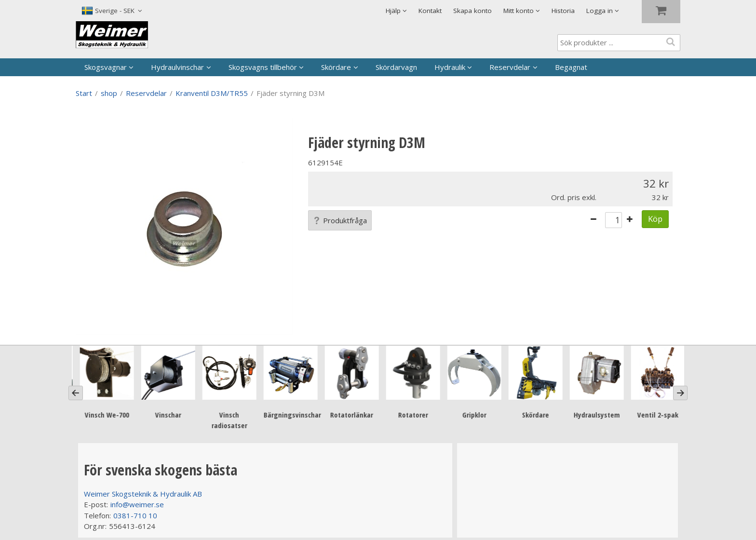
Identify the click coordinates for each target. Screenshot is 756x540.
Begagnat (571, 67)
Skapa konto (472, 11)
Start (84, 93)
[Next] (680, 393)
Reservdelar (510, 67)
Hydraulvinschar (177, 67)
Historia (563, 11)
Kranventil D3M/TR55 (212, 93)
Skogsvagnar (106, 67)
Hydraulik (450, 67)
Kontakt (430, 11)
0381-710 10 (135, 515)
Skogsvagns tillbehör (263, 67)
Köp (655, 219)
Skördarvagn (396, 67)
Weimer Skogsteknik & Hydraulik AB (143, 494)
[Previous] (76, 393)
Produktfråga (340, 220)
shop (109, 93)
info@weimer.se (137, 504)
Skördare (336, 67)
